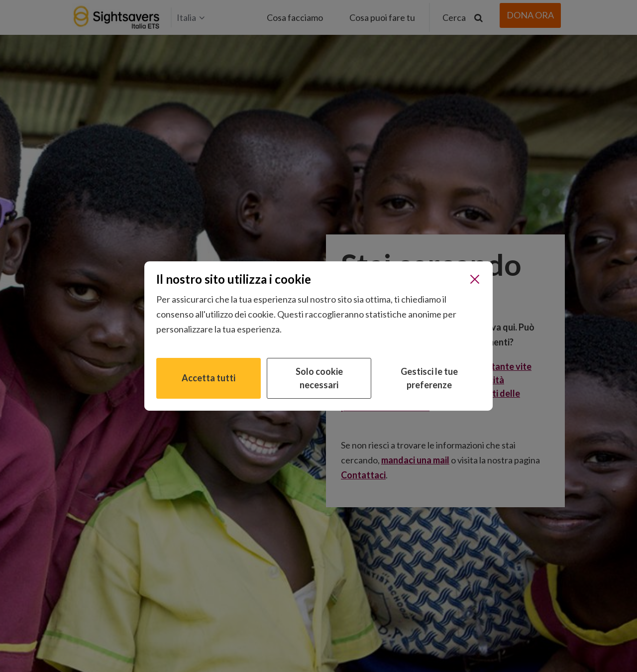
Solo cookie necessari (319, 378)
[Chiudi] (475, 279)
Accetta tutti (209, 378)
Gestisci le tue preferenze (429, 378)
